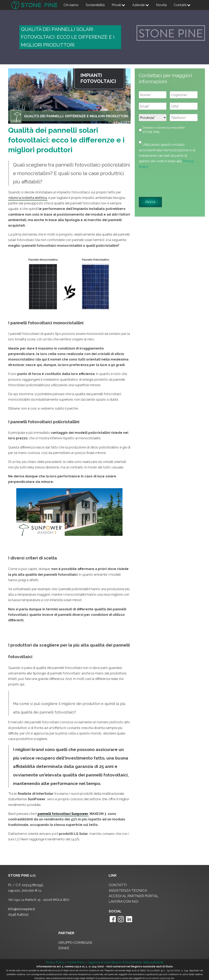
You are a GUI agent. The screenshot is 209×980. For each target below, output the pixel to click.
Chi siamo (71, 5)
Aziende (141, 5)
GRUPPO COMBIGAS (75, 943)
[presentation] (170, 182)
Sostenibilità (95, 5)
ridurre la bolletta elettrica (28, 198)
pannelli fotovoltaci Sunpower (63, 814)
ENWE (64, 948)
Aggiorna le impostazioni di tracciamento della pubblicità (126, 962)
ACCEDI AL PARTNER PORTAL (133, 896)
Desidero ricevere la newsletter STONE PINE (164, 130)
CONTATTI (118, 885)
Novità (161, 5)
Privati (118, 5)
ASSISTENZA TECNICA (128, 890)
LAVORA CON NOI (124, 901)
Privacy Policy (55, 962)
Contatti (182, 5)
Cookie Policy (76, 962)
